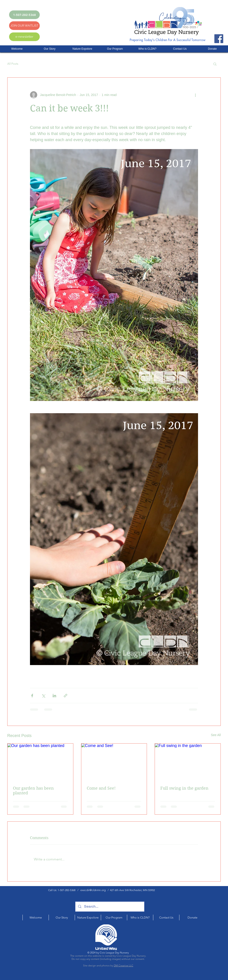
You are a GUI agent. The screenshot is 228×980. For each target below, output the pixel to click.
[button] (215, 64)
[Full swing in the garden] (188, 762)
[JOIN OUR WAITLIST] (24, 26)
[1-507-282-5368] (24, 15)
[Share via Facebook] (32, 696)
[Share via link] (66, 696)
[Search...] (109, 907)
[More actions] (195, 95)
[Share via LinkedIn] (54, 696)
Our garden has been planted (33, 791)
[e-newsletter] (24, 37)
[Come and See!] (114, 762)
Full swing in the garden (184, 788)
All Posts (13, 64)
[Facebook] (219, 39)
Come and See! (101, 788)
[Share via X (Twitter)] (43, 696)
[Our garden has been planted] (40, 762)
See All (216, 735)
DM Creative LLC (124, 965)
